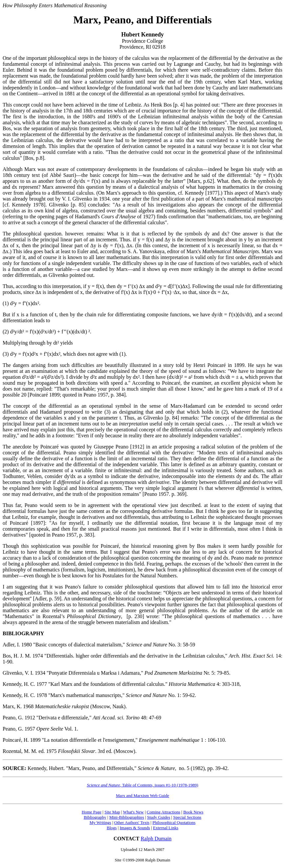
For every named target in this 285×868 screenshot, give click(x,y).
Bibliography (95, 817)
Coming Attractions (164, 812)
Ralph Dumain (156, 839)
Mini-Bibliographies (127, 817)
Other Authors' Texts (132, 822)
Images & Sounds (135, 828)
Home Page (92, 812)
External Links (166, 828)
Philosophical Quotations (174, 822)
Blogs (112, 828)
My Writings (100, 822)
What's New (133, 812)
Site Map (112, 812)
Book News (193, 812)
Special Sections (187, 817)
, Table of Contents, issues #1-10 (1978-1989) (142, 785)
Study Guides (159, 817)
